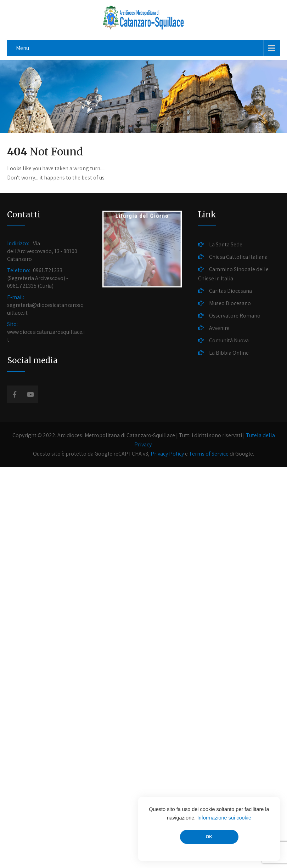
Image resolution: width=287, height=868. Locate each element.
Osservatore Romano (235, 316)
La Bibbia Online (229, 353)
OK (209, 837)
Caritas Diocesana (230, 291)
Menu (22, 48)
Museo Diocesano (230, 303)
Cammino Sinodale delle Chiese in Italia (233, 274)
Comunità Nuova (229, 340)
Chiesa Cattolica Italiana (238, 257)
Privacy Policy (167, 454)
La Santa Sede (226, 244)
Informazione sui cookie (224, 818)
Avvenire (219, 328)
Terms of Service (209, 454)
